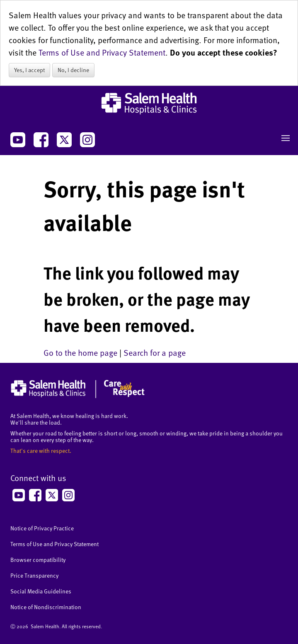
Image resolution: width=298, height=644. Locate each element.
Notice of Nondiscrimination (46, 607)
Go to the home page (80, 352)
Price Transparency (34, 575)
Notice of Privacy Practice (42, 528)
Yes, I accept (29, 70)
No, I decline (73, 70)
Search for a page (155, 352)
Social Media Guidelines (41, 591)
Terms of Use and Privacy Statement (102, 52)
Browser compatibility (38, 560)
